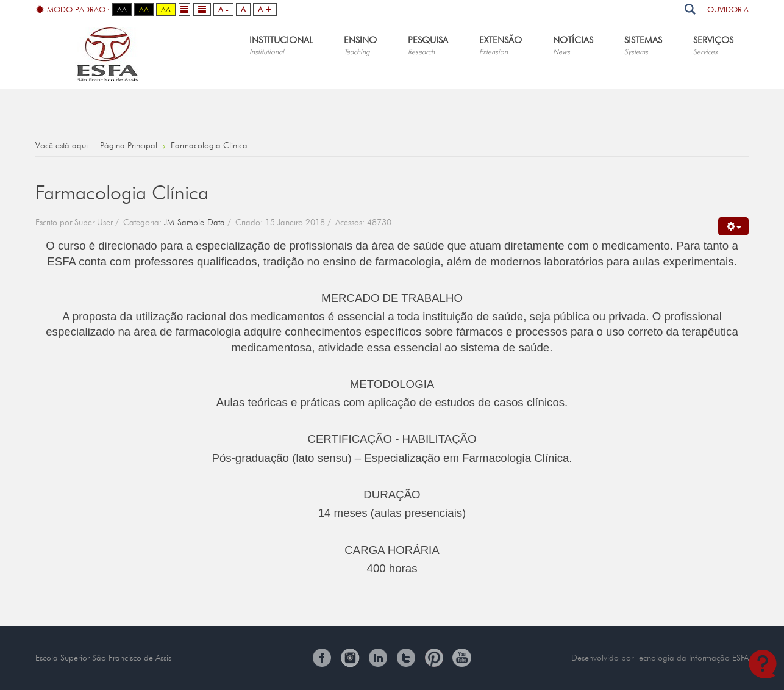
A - (223, 9)
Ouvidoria (728, 9)
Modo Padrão (71, 10)
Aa (122, 9)
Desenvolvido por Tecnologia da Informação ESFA (660, 658)
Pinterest (434, 658)
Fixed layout (184, 9)
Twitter (406, 658)
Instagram (350, 658)
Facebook (322, 658)
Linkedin (378, 658)
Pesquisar (690, 9)
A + (265, 9)
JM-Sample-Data (194, 222)
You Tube (462, 658)
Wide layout (202, 9)
